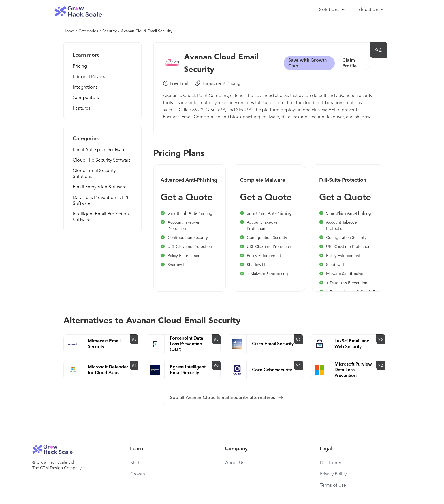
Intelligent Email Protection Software (101, 217)
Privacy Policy (333, 474)
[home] (78, 11)
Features (82, 108)
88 (134, 340)
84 (134, 366)
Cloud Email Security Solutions (94, 174)
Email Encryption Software (100, 187)
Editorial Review (89, 77)
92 (381, 366)
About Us (235, 463)
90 (216, 366)
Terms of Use (333, 486)
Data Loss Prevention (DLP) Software (100, 201)
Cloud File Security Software (102, 160)
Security (109, 31)
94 (378, 51)
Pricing (80, 67)
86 (216, 340)
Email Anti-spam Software (99, 150)
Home (69, 31)
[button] (332, 10)
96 (381, 340)
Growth (138, 474)
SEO (135, 463)
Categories (88, 31)
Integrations (85, 87)
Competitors (86, 98)
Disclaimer (331, 463)
